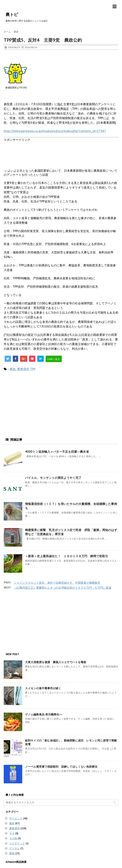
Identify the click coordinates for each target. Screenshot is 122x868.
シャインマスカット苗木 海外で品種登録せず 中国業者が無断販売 (57, 583)
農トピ (12, 14)
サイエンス (16, 818)
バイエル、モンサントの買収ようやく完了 (53, 478)
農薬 (12, 853)
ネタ (12, 833)
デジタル (14, 848)
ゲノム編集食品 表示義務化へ (43, 714)
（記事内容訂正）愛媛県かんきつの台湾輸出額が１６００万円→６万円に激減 (63, 588)
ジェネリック (17, 843)
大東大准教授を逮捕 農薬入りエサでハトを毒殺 (56, 662)
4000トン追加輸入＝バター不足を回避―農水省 (57, 452)
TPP (33, 369)
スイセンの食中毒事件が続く (43, 688)
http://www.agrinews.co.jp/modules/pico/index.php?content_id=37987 (55, 131)
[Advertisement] (33, 58)
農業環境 (23, 369)
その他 (13, 838)
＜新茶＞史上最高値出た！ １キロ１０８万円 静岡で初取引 (67, 556)
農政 (13, 369)
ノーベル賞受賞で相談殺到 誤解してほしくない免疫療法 (61, 767)
